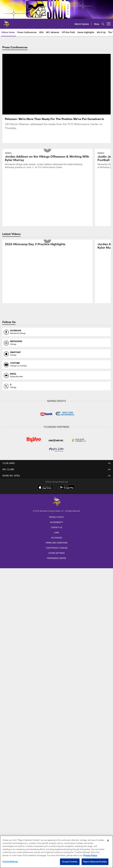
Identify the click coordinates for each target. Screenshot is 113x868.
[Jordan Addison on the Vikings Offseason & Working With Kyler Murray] (47, 161)
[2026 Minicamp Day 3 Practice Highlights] (47, 245)
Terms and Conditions (56, 543)
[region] (56, 852)
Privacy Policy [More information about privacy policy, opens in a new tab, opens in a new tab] (90, 855)
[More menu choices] (109, 24)
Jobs (56, 532)
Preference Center (56, 558)
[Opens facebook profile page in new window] (56, 332)
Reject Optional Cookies (95, 862)
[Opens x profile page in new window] (56, 386)
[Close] (108, 841)
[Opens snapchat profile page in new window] (56, 354)
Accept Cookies (70, 862)
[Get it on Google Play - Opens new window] (67, 489)
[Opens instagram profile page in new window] (56, 343)
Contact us (56, 527)
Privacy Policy (56, 517)
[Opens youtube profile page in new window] (56, 364)
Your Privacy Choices (57, 548)
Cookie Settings (56, 553)
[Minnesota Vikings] (56, 502)
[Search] (103, 24)
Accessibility (56, 522)
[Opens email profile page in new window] (56, 375)
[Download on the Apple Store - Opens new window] (45, 488)
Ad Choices (57, 538)
